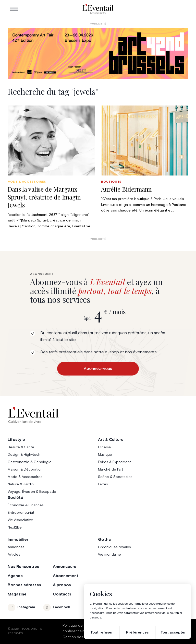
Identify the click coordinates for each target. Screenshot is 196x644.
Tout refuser (102, 633)
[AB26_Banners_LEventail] (98, 53)
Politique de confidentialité (75, 628)
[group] (51, 167)
